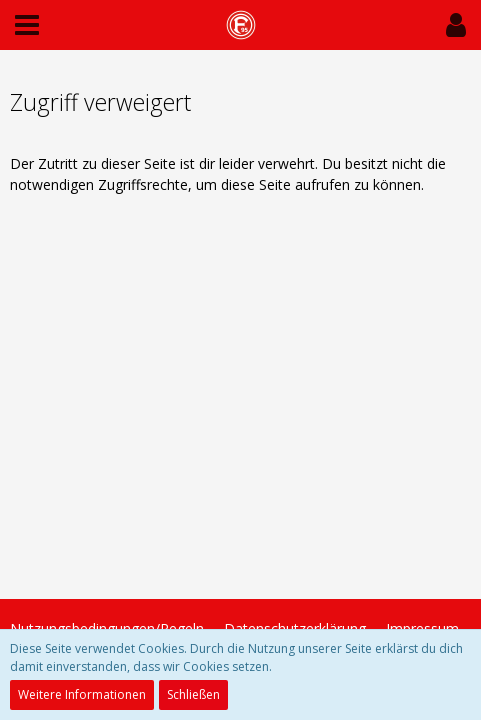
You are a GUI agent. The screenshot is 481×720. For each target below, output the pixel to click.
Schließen (193, 694)
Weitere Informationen (82, 694)
